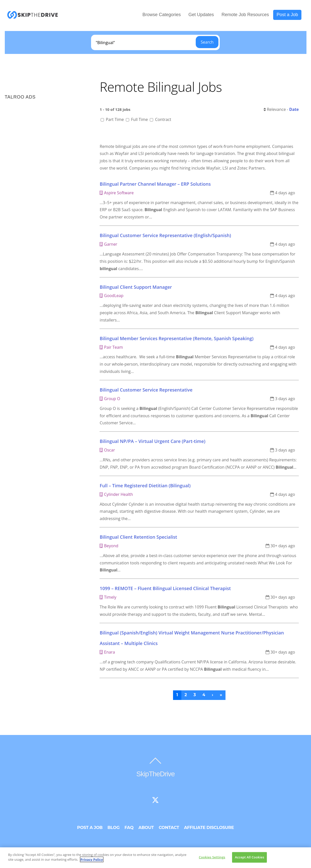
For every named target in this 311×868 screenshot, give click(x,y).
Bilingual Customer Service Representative (146, 390)
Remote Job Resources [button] (245, 15)
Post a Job (287, 15)
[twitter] (155, 801)
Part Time (113, 120)
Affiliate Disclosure (209, 828)
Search (207, 43)
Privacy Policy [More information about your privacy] (92, 859)
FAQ (129, 828)
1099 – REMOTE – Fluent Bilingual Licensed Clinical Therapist (165, 589)
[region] (155, 858)
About (146, 828)
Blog (114, 828)
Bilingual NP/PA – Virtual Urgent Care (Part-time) (152, 442)
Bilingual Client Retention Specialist (138, 537)
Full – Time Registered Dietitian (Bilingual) (145, 486)
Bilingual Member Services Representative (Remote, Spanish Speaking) (177, 339)
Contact (169, 828)
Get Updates (201, 15)
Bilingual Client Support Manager (136, 287)
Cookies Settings (212, 857)
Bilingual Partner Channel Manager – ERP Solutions (155, 184)
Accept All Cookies (249, 857)
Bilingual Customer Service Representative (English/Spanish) (165, 236)
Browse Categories (162, 15)
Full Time (137, 120)
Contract (160, 120)
